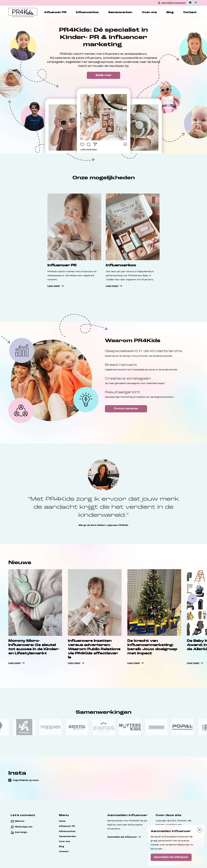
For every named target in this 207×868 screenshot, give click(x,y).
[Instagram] (196, 3)
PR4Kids (182, 821)
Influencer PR (55, 12)
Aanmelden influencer (174, 3)
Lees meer (54, 286)
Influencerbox (87, 12)
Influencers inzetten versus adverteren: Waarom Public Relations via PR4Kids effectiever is (94, 649)
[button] (192, 598)
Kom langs (21, 832)
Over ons (149, 12)
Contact (190, 12)
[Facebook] (190, 3)
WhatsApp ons (24, 827)
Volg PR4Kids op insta (26, 780)
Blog (170, 12)
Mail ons (20, 821)
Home (62, 821)
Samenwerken (120, 12)
